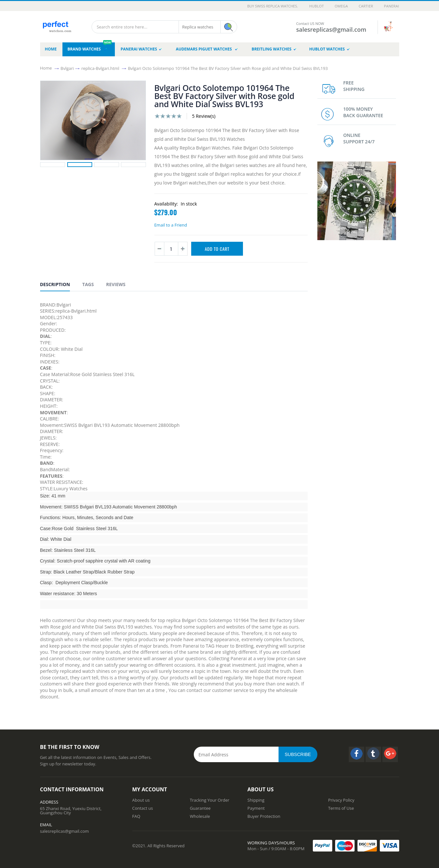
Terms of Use (341, 808)
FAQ (136, 816)
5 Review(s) (203, 116)
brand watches (89, 47)
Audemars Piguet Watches (207, 49)
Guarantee (200, 808)
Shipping (256, 800)
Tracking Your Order (210, 800)
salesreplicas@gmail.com (65, 831)
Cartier (366, 6)
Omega (341, 6)
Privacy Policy (341, 800)
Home (46, 68)
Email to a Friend (171, 225)
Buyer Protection (264, 816)
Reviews (116, 284)
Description (55, 284)
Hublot (317, 6)
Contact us (143, 808)
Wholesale (200, 816)
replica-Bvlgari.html (100, 68)
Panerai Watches (141, 49)
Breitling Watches (274, 49)
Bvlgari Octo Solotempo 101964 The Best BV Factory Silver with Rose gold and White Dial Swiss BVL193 (228, 68)
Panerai (392, 6)
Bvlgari (67, 68)
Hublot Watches (329, 49)
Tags (88, 284)
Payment (256, 808)
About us (141, 800)
